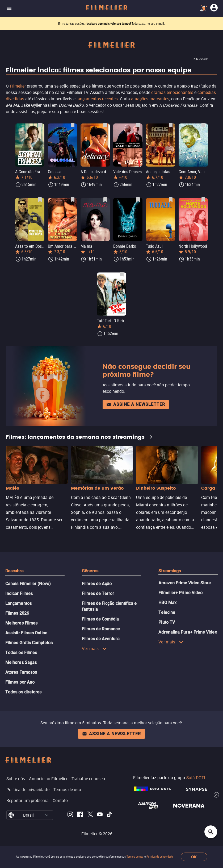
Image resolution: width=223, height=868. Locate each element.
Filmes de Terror (98, 594)
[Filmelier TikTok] (110, 815)
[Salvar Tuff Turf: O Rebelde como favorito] (122, 274)
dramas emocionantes (172, 92)
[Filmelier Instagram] (70, 815)
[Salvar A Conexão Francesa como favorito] (40, 125)
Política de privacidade (160, 857)
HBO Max (167, 603)
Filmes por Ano (20, 682)
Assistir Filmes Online (26, 633)
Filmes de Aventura (101, 639)
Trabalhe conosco (88, 779)
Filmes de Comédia (100, 619)
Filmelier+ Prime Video (180, 593)
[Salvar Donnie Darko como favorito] (138, 200)
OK (194, 857)
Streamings (170, 571)
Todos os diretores (23, 692)
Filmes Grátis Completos (29, 643)
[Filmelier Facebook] (80, 815)
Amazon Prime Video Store (185, 583)
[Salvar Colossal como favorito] (73, 125)
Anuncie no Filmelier (48, 779)
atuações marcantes (150, 99)
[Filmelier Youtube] (100, 815)
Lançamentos (18, 603)
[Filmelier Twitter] (90, 815)
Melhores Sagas (21, 662)
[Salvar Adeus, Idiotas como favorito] (171, 125)
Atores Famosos (21, 672)
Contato (60, 800)
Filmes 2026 (17, 613)
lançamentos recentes (97, 99)
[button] (47, 815)
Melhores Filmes (21, 623)
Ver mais (94, 648)
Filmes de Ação (97, 584)
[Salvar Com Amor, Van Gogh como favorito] (203, 125)
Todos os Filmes (21, 653)
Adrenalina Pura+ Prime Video (188, 632)
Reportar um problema (28, 800)
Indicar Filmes (19, 594)
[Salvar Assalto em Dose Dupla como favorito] (40, 200)
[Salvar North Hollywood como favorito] (203, 200)
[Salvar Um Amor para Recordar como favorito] (73, 200)
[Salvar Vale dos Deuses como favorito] (138, 125)
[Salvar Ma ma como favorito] (105, 200)
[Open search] (211, 832)
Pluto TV (167, 622)
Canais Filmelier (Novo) (28, 584)
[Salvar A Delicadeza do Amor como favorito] (105, 125)
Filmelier (18, 86)
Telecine (167, 612)
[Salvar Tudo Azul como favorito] (171, 200)
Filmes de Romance (101, 629)
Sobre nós (16, 779)
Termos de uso (135, 857)
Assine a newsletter (136, 404)
